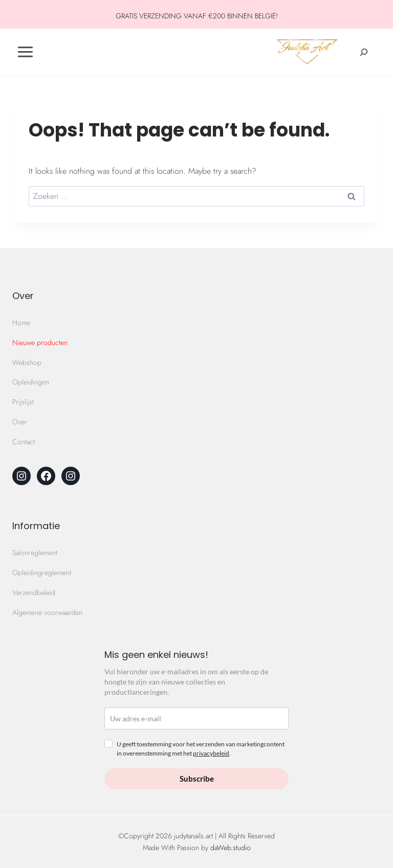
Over (20, 422)
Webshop (27, 362)
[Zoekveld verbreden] (364, 52)
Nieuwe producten (40, 342)
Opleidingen (31, 382)
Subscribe (197, 779)
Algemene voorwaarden (47, 612)
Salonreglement (35, 553)
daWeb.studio (231, 848)
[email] (196, 718)
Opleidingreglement (42, 573)
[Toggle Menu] (25, 52)
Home (21, 323)
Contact (24, 442)
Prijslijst (23, 402)
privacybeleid (211, 753)
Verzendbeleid (34, 592)
